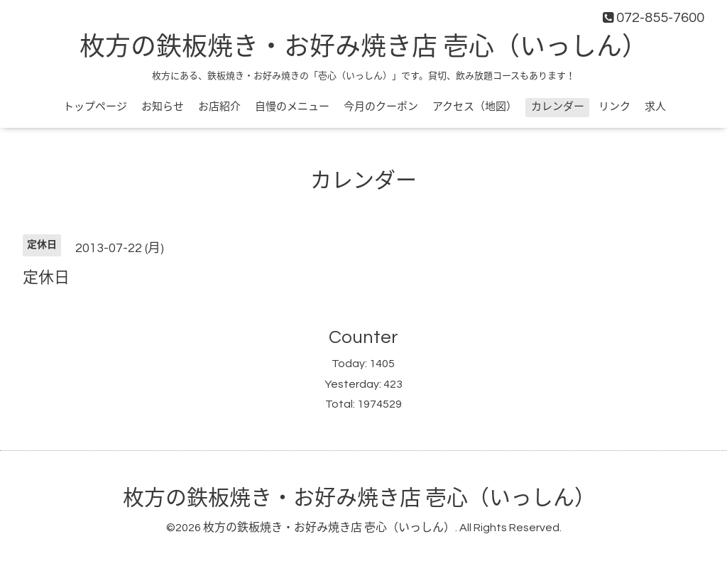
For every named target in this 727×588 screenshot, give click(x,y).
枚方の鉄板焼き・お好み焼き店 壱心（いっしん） (363, 48)
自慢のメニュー (292, 107)
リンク (614, 107)
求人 (655, 107)
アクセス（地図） (475, 107)
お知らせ (163, 107)
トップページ (95, 107)
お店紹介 (219, 107)
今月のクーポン (381, 107)
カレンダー (558, 107)
